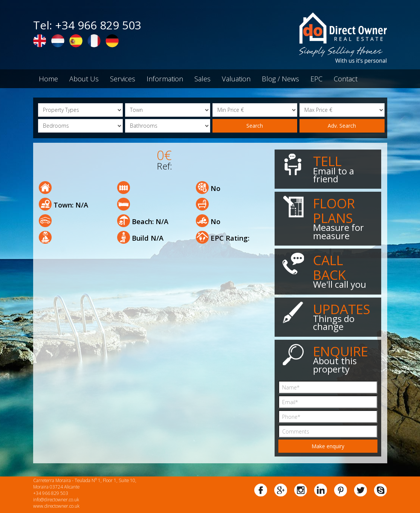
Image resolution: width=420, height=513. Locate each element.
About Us (84, 79)
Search (255, 126)
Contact (346, 79)
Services (123, 79)
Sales (202, 79)
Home (48, 79)
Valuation (236, 79)
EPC (316, 79)
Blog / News (280, 79)
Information (165, 79)
